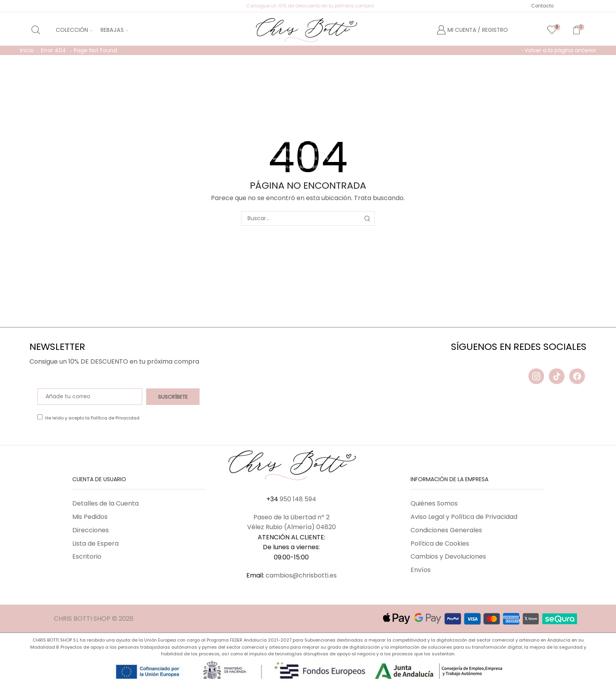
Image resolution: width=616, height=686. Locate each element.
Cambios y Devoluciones (448, 556)
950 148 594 (298, 499)
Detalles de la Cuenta (105, 503)
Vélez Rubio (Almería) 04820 (291, 527)
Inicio (27, 50)
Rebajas (115, 30)
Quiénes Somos (434, 503)
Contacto (542, 6)
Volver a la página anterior (560, 50)
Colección (74, 30)
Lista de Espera (95, 543)
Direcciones (91, 530)
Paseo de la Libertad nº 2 (291, 517)
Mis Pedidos (90, 517)
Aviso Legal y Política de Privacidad (464, 517)
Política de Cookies (440, 543)
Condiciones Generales (446, 530)
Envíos (421, 570)
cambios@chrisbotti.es (301, 575)
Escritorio (87, 556)
